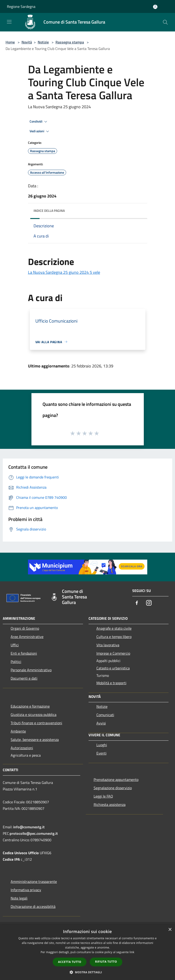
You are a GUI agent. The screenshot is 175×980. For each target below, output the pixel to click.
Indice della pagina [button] (49, 211)
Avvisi (101, 723)
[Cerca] (165, 22)
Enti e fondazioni (24, 653)
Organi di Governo (25, 628)
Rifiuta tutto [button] (106, 962)
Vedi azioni (40, 131)
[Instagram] (149, 603)
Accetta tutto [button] (70, 962)
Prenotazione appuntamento (116, 780)
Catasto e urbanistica (113, 668)
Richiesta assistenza (110, 804)
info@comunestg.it (29, 827)
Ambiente (18, 731)
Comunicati (105, 715)
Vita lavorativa (108, 645)
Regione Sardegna (21, 6)
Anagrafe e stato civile (114, 628)
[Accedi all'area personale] (155, 7)
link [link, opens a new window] (132, 952)
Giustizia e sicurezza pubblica (34, 715)
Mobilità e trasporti (111, 683)
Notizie (43, 42)
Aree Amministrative (27, 637)
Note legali (19, 898)
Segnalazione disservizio (113, 788)
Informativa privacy (26, 890)
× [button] (170, 930)
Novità (27, 42)
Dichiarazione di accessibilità (33, 906)
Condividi (39, 122)
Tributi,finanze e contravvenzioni (36, 723)
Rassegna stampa (70, 42)
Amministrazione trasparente (34, 881)
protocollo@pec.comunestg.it (34, 833)
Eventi (101, 753)
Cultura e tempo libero (114, 637)
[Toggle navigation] (9, 22)
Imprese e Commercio (113, 653)
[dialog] (87, 952)
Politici (16, 662)
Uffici (15, 645)
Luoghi (102, 745)
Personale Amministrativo (31, 670)
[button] (88, 972)
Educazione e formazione (30, 706)
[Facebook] (137, 603)
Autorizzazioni (22, 748)
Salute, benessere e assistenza (35, 740)
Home (10, 42)
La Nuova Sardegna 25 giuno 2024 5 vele (64, 272)
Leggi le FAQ (103, 796)
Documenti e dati (24, 678)
